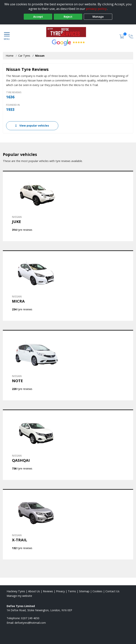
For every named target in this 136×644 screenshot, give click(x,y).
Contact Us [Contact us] (112, 591)
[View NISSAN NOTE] (68, 365)
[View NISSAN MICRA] (68, 286)
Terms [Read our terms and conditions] (72, 591)
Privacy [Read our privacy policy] (60, 591)
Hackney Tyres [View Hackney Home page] (16, 591)
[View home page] (68, 32)
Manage (98, 17)
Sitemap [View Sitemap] (84, 591)
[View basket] (122, 36)
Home (10, 56)
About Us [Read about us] (34, 591)
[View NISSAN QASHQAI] (68, 445)
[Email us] (30, 623)
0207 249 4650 (30, 618)
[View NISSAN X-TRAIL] (68, 524)
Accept (38, 17)
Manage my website (19, 596)
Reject (68, 17)
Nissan (40, 56)
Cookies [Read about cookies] (97, 591)
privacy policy (96, 9)
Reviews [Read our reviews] (48, 591)
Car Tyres (24, 56)
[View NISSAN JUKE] (68, 206)
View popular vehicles (32, 126)
